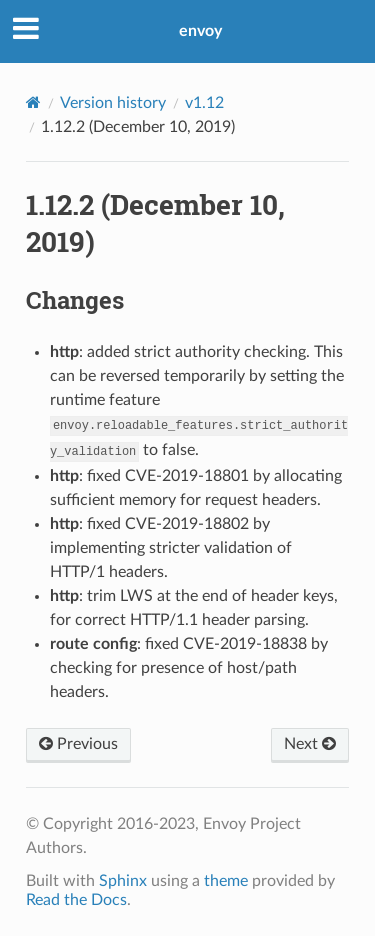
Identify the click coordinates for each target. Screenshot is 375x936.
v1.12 (204, 103)
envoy (200, 31)
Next (310, 744)
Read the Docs (76, 900)
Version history (113, 103)
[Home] (33, 102)
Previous (78, 744)
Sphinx (123, 881)
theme (226, 881)
